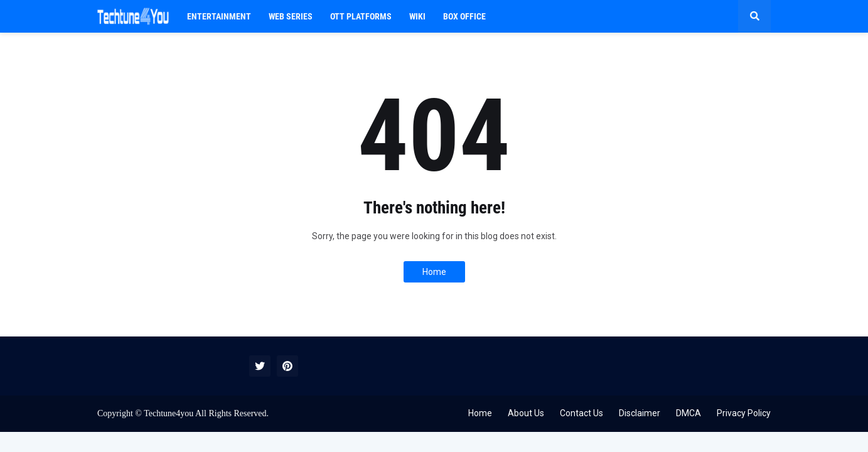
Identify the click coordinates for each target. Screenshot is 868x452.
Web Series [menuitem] (291, 16)
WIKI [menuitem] (417, 16)
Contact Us (581, 413)
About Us (526, 413)
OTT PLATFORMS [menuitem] (361, 16)
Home (434, 272)
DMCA (689, 413)
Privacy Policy (744, 413)
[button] (754, 16)
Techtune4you (169, 413)
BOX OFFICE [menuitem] (464, 16)
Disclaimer (640, 413)
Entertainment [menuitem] (219, 16)
